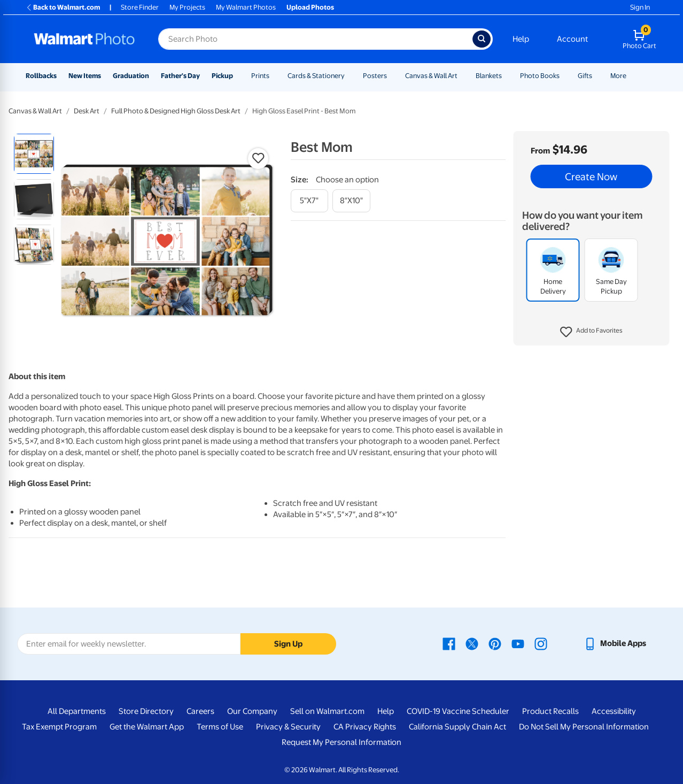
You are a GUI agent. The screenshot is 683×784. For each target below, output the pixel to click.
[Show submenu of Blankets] (507, 76)
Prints (260, 76)
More (618, 76)
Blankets (489, 76)
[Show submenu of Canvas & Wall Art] (462, 76)
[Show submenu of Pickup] (238, 76)
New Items (85, 76)
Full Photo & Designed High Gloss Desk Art (176, 111)
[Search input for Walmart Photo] (315, 39)
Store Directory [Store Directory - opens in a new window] (146, 711)
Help (521, 39)
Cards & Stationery (316, 76)
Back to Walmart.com (63, 7)
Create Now (591, 176)
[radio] (34, 154)
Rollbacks (41, 76)
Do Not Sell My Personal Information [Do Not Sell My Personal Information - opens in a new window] (584, 727)
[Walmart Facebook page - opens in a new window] (449, 643)
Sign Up (288, 644)
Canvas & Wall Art (431, 76)
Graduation (131, 76)
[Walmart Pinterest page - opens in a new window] (495, 643)
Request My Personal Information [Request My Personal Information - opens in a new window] (342, 742)
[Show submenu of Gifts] (597, 76)
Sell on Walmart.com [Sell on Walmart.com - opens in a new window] (327, 711)
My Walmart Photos (246, 7)
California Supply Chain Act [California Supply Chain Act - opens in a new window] (457, 727)
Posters (375, 76)
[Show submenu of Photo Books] (564, 76)
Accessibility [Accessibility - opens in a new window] (614, 711)
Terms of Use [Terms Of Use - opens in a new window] (220, 727)
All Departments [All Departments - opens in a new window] (77, 711)
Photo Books (540, 76)
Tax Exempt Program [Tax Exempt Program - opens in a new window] (59, 727)
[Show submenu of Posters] (392, 76)
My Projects (187, 7)
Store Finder (140, 7)
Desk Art (87, 111)
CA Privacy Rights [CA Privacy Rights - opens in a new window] (365, 727)
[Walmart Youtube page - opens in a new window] (518, 643)
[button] (591, 332)
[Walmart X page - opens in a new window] (472, 643)
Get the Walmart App (147, 727)
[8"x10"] (351, 201)
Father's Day (180, 76)
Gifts (585, 76)
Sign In (640, 7)
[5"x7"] (309, 201)
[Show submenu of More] (631, 76)
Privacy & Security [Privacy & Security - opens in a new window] (288, 727)
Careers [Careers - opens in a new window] (200, 711)
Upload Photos (310, 7)
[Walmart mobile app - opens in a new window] (615, 643)
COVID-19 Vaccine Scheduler (458, 711)
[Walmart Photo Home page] (84, 39)
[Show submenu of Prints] (274, 76)
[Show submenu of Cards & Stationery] (350, 76)
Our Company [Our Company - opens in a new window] (252, 711)
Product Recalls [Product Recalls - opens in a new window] (550, 711)
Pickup (222, 76)
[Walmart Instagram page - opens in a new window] (541, 643)
